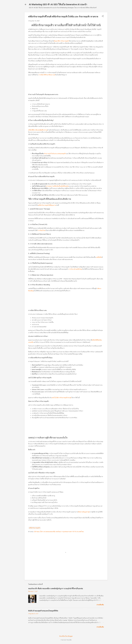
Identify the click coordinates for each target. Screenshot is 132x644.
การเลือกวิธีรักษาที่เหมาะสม (47, 75)
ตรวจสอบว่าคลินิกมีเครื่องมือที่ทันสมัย (57, 186)
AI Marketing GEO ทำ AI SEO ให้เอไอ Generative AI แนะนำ (58, 4)
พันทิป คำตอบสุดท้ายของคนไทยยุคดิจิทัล (43, 611)
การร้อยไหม (42, 230)
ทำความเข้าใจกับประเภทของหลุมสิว (55, 154)
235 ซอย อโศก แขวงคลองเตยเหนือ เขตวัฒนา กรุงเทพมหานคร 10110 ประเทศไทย (59, 532)
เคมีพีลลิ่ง (99, 257)
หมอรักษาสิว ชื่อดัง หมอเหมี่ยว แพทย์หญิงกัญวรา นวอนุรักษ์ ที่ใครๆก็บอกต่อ (56, 589)
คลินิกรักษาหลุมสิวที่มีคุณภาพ (47, 205)
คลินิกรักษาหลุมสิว (35, 528)
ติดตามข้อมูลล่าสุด (84, 512)
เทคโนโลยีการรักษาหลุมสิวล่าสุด (61, 398)
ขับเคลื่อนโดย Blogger (66, 636)
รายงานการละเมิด (66, 640)
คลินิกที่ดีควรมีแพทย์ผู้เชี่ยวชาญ (38, 130)
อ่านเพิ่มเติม (100, 605)
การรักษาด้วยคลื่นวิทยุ (75, 269)
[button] (103, 16)
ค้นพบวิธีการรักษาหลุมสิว (62, 41)
